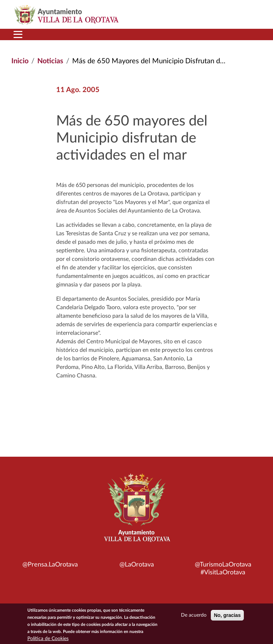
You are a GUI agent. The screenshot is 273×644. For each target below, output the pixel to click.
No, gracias (227, 617)
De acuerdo (194, 617)
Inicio (20, 61)
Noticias (50, 61)
